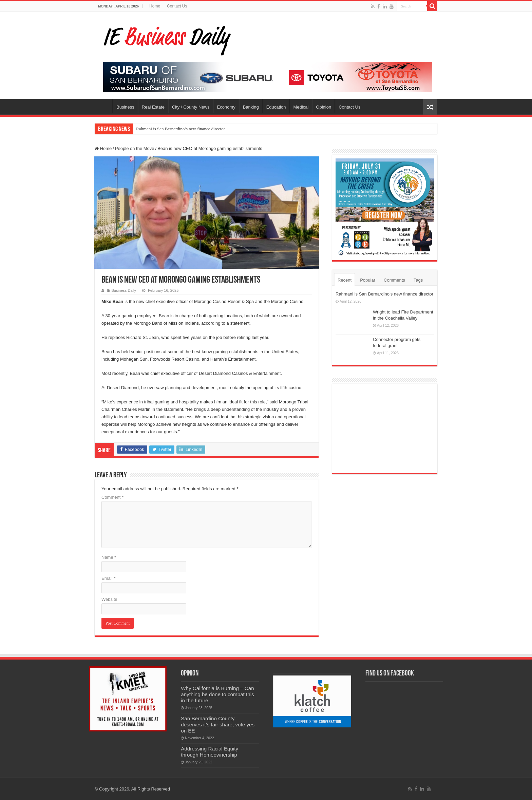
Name (109, 557)
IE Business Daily (121, 290)
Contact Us (177, 6)
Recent (345, 280)
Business (125, 107)
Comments (394, 280)
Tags (418, 280)
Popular (368, 280)
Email (108, 578)
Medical (301, 107)
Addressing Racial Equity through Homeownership (210, 752)
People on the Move (135, 148)
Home (155, 6)
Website (109, 599)
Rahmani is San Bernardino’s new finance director (180, 129)
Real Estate (153, 107)
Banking (251, 107)
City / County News (191, 107)
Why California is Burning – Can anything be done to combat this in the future (217, 694)
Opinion (324, 107)
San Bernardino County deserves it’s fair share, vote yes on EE (218, 725)
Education (276, 107)
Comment (112, 497)
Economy (226, 107)
